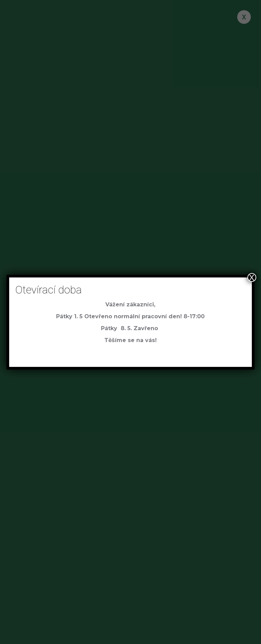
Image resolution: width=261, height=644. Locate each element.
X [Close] (252, 277)
